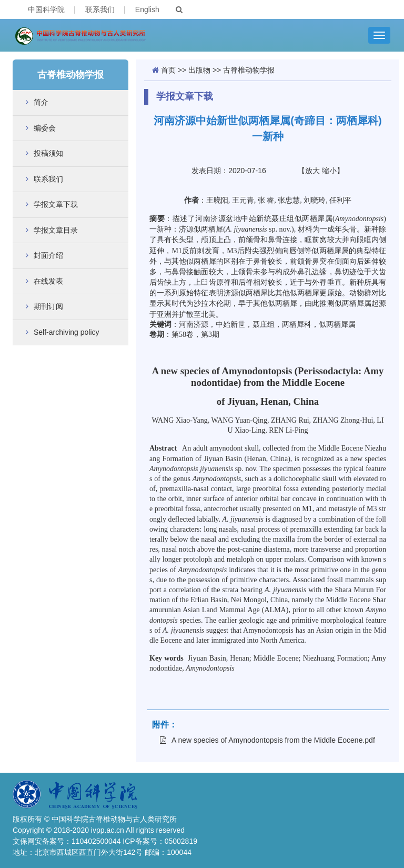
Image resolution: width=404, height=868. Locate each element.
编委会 (45, 128)
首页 (168, 70)
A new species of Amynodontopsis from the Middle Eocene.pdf (267, 740)
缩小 (329, 171)
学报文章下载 (56, 204)
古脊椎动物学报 (249, 70)
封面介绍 (48, 255)
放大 (312, 171)
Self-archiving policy (67, 332)
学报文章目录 (56, 230)
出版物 (199, 70)
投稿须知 (48, 153)
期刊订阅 (48, 306)
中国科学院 (46, 9)
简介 (41, 102)
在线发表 (48, 281)
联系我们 (100, 9)
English (147, 9)
